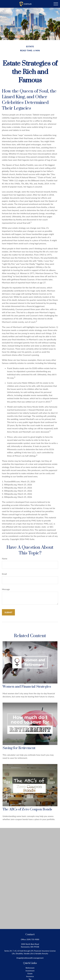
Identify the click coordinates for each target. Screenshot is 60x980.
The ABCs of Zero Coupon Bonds (27, 809)
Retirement (30, 968)
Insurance (30, 976)
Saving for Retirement (19, 748)
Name (5, 558)
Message (6, 589)
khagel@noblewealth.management (30, 958)
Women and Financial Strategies (27, 687)
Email (4, 574)
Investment (30, 971)
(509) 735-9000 (33, 939)
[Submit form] (8, 612)
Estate (30, 973)
